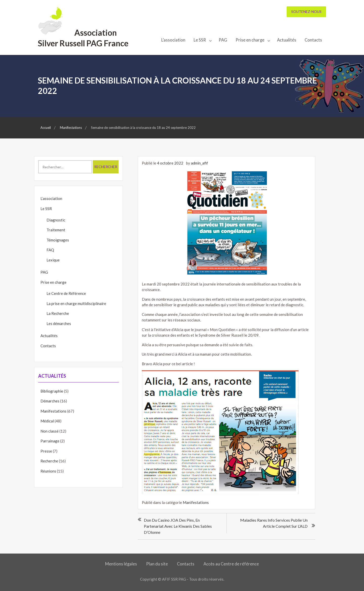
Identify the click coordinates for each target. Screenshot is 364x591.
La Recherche (58, 313)
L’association (173, 40)
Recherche (49, 461)
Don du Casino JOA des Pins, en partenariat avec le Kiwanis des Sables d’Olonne (178, 526)
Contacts (313, 40)
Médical (47, 421)
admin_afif (199, 163)
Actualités (287, 40)
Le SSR (200, 40)
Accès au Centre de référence (231, 564)
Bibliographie (52, 391)
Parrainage (50, 441)
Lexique (53, 260)
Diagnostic (56, 220)
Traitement (56, 230)
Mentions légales (121, 564)
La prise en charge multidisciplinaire (76, 303)
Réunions (48, 471)
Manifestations (196, 502)
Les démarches (59, 323)
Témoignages (58, 240)
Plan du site (157, 564)
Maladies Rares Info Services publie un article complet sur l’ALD (274, 523)
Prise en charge (250, 40)
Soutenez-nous (306, 12)
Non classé (50, 431)
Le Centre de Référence (66, 293)
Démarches (50, 401)
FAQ (50, 250)
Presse (46, 451)
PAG (223, 40)
